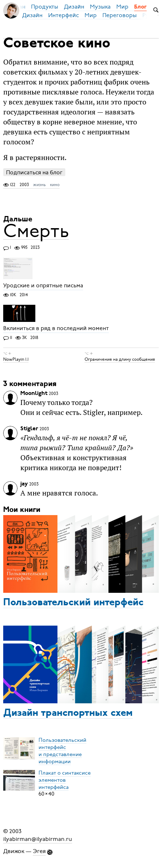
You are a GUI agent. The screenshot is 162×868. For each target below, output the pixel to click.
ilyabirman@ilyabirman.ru (38, 839)
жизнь (39, 185)
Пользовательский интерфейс (73, 603)
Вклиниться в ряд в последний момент (56, 329)
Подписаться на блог (34, 172)
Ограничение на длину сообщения (120, 359)
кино (55, 185)
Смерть (36, 231)
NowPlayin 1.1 (16, 359)
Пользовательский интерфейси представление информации (62, 750)
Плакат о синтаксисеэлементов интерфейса (65, 780)
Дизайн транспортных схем (68, 713)
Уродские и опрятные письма (43, 286)
